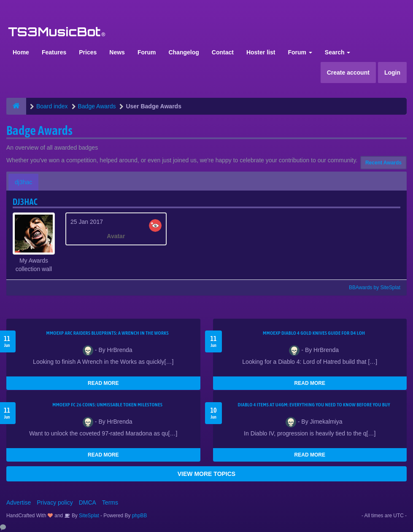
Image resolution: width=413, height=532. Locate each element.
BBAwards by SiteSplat (371, 287)
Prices (88, 52)
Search (338, 52)
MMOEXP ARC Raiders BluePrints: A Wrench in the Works (107, 333)
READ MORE (103, 383)
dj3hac (23, 182)
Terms (110, 502)
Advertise (19, 502)
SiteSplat (88, 516)
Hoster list (261, 52)
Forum (147, 52)
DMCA (88, 502)
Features (54, 52)
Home (21, 52)
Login (392, 73)
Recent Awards (383, 163)
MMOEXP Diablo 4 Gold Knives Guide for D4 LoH (314, 333)
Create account (348, 73)
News (117, 52)
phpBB (140, 516)
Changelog (184, 52)
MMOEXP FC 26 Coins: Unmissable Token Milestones (107, 405)
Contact (223, 52)
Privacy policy (55, 502)
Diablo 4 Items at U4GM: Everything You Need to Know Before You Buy (314, 405)
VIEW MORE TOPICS (206, 474)
